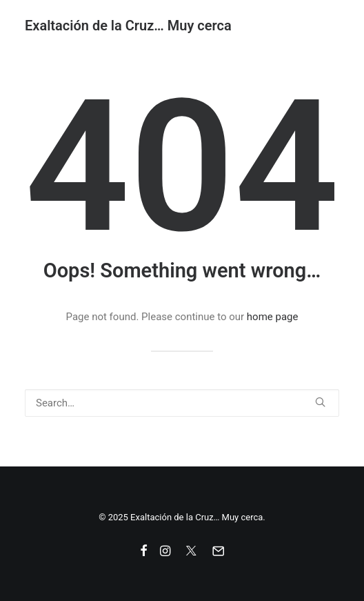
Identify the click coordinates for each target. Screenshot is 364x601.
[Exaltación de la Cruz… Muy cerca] (128, 26)
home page (273, 317)
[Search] (182, 403)
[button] (320, 402)
